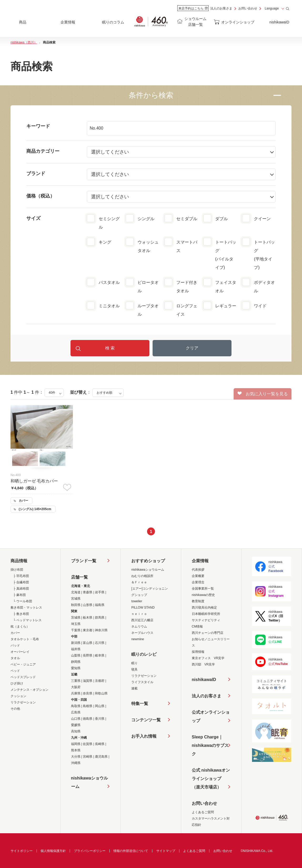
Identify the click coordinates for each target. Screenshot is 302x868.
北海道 (76, 592)
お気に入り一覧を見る (263, 394)
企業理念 (198, 582)
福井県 (76, 649)
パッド (15, 645)
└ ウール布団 (23, 601)
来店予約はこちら (193, 8)
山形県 (88, 605)
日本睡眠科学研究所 (206, 614)
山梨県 (76, 655)
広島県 (76, 712)
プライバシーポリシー (90, 851)
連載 (134, 688)
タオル (15, 658)
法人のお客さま (221, 8)
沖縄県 (76, 763)
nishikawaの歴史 (203, 595)
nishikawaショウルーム (89, 782)
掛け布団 (17, 570)
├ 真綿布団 (21, 589)
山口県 (76, 719)
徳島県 (88, 719)
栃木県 (88, 618)
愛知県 (76, 668)
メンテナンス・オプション (29, 690)
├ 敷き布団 (21, 614)
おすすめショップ (148, 561)
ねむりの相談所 (142, 576)
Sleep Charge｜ (211, 746)
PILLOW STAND (143, 608)
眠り (134, 663)
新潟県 (76, 643)
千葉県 (76, 630)
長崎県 (100, 744)
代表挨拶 (198, 570)
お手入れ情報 (144, 736)
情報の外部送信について (131, 851)
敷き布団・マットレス (26, 608)
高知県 (76, 731)
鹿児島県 (101, 757)
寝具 (134, 669)
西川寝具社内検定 (204, 608)
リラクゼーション (23, 702)
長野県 (88, 655)
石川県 (100, 643)
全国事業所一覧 (203, 589)
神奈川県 (101, 630)
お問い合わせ (248, 8)
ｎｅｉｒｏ (139, 614)
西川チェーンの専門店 (208, 633)
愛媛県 (76, 725)
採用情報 (198, 652)
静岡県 (76, 662)
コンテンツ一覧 (146, 720)
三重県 (76, 681)
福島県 (100, 605)
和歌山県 (101, 693)
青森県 (88, 592)
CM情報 (197, 627)
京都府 (100, 681)
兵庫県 (76, 693)
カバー (15, 633)
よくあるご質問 (203, 812)
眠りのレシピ (144, 654)
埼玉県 (76, 624)
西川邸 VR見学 (203, 664)
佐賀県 (88, 744)
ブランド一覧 (84, 561)
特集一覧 (140, 704)
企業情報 (200, 561)
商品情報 (19, 561)
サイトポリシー (22, 851)
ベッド (15, 671)
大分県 (76, 757)
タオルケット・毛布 (25, 639)
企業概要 (198, 576)
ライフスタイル (142, 682)
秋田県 (76, 605)
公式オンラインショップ (211, 716)
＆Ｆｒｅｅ (139, 582)
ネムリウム (139, 627)
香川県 (100, 719)
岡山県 (100, 706)
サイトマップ (166, 851)
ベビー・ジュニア (23, 664)
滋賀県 (88, 681)
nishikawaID (279, 22)
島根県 (88, 706)
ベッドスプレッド (23, 677)
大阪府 (76, 687)
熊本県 (76, 750)
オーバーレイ (20, 652)
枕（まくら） (20, 627)
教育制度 (198, 601)
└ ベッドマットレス (27, 620)
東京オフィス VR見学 (208, 658)
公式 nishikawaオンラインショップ (211, 780)
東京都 (88, 630)
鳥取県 (76, 706)
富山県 (88, 643)
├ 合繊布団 (21, 582)
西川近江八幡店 (142, 620)
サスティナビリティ (206, 620)
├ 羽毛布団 (21, 576)
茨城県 (76, 618)
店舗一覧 (79, 577)
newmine (138, 639)
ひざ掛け (17, 683)
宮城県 (76, 599)
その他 (15, 709)
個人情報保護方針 (53, 851)
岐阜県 (100, 655)
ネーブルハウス (142, 633)
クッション (18, 696)
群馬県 (100, 618)
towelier (137, 601)
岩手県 (100, 592)
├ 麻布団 (19, 595)
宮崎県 (88, 757)
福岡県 (76, 744)
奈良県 (88, 693)
